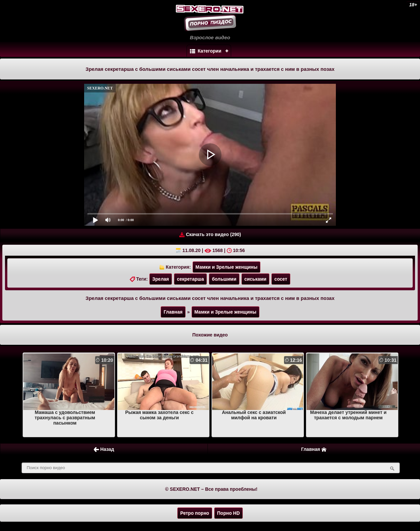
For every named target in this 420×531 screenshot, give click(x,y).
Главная (173, 312)
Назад (104, 449)
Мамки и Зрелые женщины (226, 267)
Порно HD (228, 513)
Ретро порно (195, 513)
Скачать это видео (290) (210, 235)
